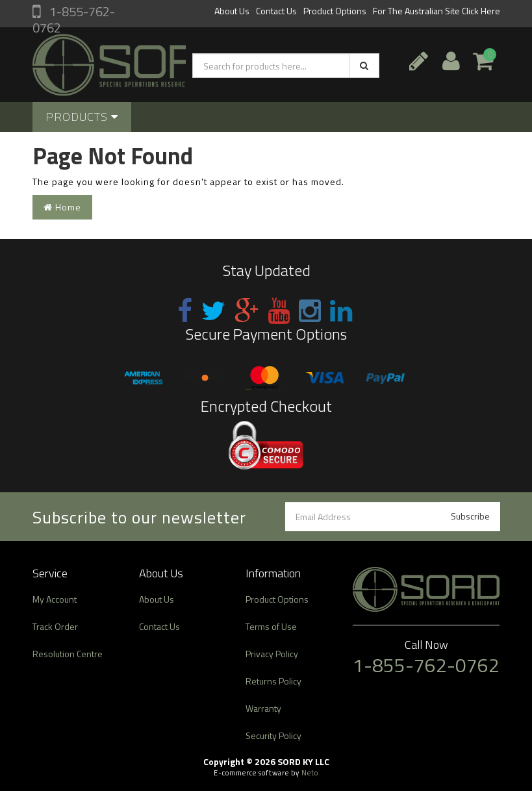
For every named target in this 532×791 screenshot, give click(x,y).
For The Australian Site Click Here (437, 11)
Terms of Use (271, 626)
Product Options (335, 11)
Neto (310, 773)
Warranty (263, 708)
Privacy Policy (272, 654)
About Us (232, 11)
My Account (55, 599)
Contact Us (276, 11)
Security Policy (273, 735)
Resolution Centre (68, 654)
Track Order (55, 626)
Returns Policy (273, 681)
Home (62, 207)
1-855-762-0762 (74, 19)
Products (82, 117)
